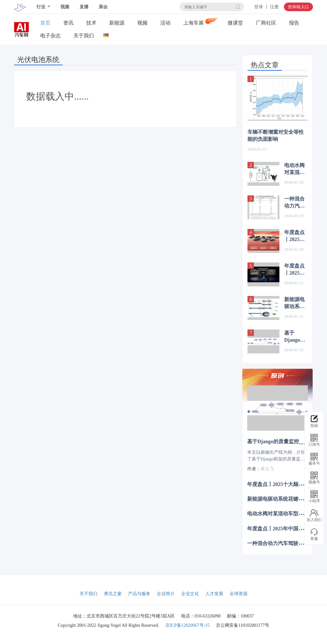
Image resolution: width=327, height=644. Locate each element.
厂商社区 (266, 23)
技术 (91, 23)
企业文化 (190, 594)
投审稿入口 (298, 7)
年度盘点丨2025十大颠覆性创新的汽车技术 (294, 270)
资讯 (68, 23)
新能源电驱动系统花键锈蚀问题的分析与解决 (294, 303)
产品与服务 (139, 594)
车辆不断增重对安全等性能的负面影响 (276, 136)
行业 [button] (42, 7)
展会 (103, 7)
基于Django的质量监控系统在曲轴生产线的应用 (295, 337)
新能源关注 (117, 23)
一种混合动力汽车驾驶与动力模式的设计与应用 (294, 203)
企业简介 (166, 594)
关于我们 (84, 36)
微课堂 (235, 23)
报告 (294, 23)
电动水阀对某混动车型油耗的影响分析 (294, 169)
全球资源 (239, 594)
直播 (84, 7)
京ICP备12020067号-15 (187, 625)
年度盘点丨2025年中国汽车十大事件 (294, 236)
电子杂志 (50, 36)
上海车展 (194, 23)
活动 (165, 23)
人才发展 (214, 594)
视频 (65, 7)
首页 (45, 23)
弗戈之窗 (113, 594)
